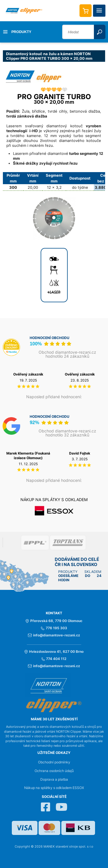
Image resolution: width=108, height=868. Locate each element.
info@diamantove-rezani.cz (54, 635)
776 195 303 (54, 628)
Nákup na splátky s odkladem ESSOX (54, 788)
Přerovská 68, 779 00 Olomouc (54, 621)
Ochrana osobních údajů (54, 771)
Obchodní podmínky (54, 762)
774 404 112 (54, 659)
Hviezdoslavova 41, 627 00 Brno (54, 652)
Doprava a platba (54, 780)
